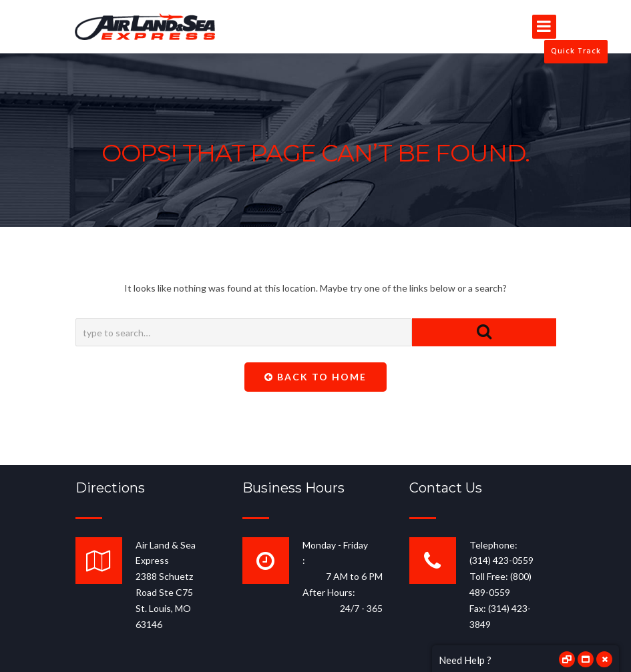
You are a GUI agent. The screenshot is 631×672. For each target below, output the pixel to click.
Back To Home (315, 377)
